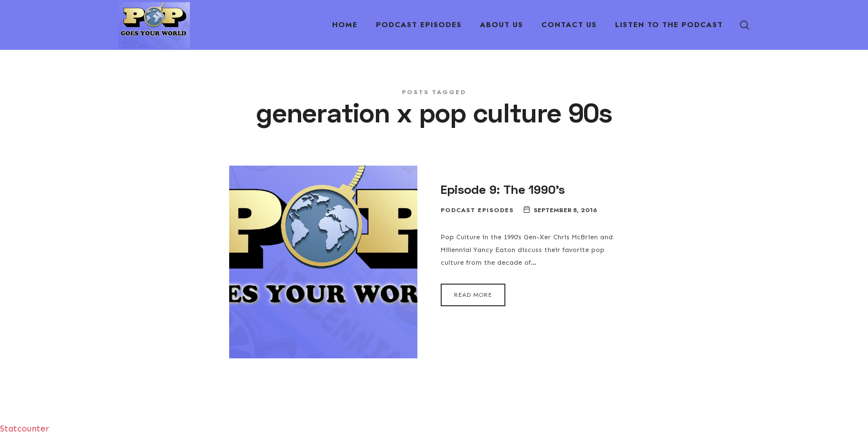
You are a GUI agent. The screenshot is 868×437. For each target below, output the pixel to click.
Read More (473, 295)
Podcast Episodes (477, 210)
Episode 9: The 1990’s (503, 189)
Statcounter (25, 428)
